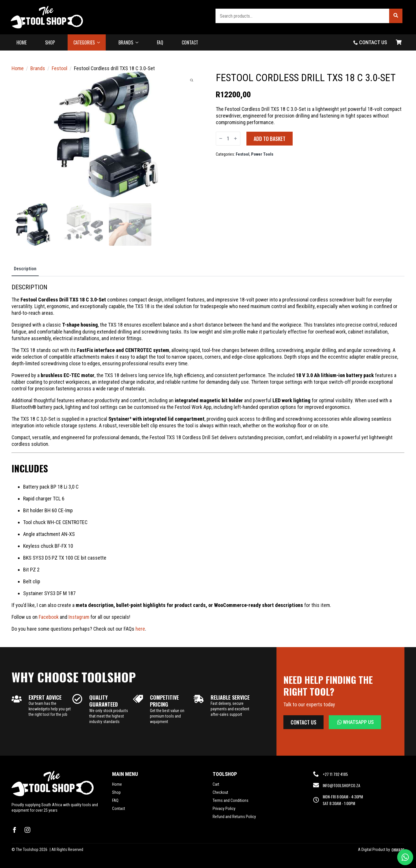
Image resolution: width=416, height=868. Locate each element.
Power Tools (262, 154)
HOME (22, 42)
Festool (60, 68)
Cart (216, 784)
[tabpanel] (208, 458)
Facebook (49, 617)
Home (18, 68)
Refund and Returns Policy (234, 817)
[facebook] (14, 830)
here (140, 629)
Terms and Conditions (231, 800)
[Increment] (235, 138)
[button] (396, 16)
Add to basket (270, 139)
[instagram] (27, 830)
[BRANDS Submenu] (139, 42)
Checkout (220, 792)
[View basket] (399, 42)
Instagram (79, 617)
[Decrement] (221, 138)
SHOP (50, 42)
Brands (38, 68)
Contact (119, 809)
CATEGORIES (84, 42)
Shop (116, 792)
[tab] (25, 269)
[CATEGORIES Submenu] (100, 42)
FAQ (160, 42)
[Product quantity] (228, 139)
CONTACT (190, 42)
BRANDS (126, 42)
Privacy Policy (224, 809)
